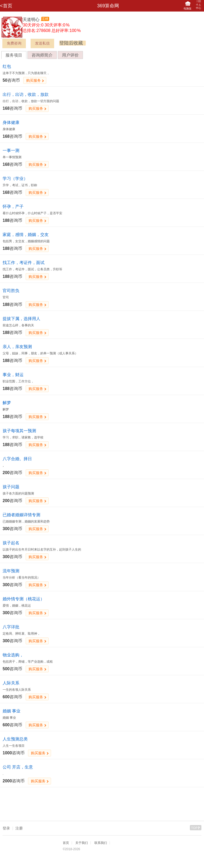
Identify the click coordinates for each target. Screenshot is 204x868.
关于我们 (82, 843)
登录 (6, 828)
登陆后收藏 (71, 43)
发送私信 (42, 43)
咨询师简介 (42, 55)
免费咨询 (14, 43)
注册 (19, 828)
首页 (66, 843)
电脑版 (188, 6)
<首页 (6, 6)
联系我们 (101, 843)
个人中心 (199, 5)
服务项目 (14, 55)
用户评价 (70, 55)
